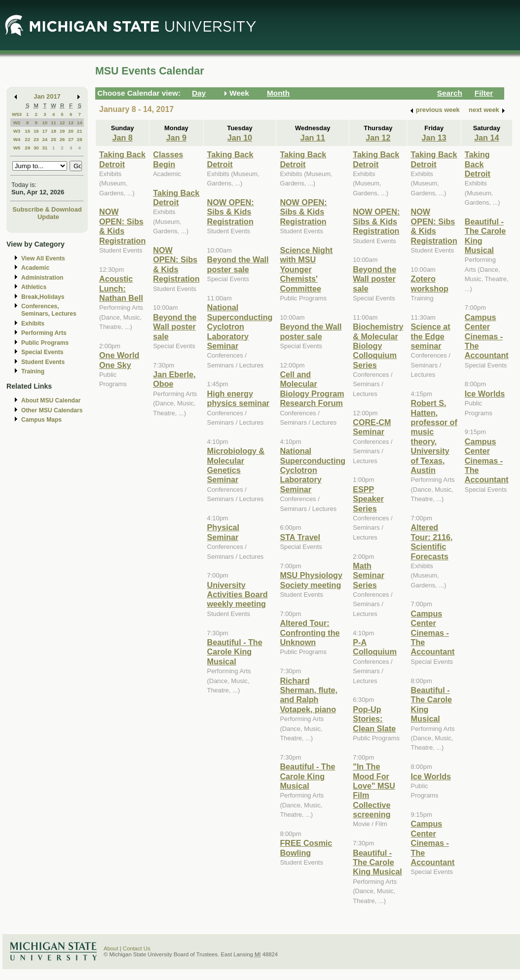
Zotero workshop (430, 283)
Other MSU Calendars (52, 410)
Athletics (34, 287)
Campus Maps (41, 420)
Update (48, 217)
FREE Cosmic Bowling (306, 848)
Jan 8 (122, 138)
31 (45, 148)
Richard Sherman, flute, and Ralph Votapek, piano (309, 695)
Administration (42, 278)
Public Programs (45, 343)
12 (62, 123)
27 (71, 139)
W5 (17, 148)
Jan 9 (176, 138)
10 (45, 123)
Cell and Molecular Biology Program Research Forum (312, 389)
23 (36, 139)
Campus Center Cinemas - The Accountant (433, 633)
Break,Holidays (43, 297)
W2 (17, 123)
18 (54, 131)
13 (71, 123)
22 (27, 139)
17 (45, 131)
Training (33, 371)
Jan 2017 (47, 96)
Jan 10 (240, 138)
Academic (35, 268)
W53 (17, 114)
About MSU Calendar (51, 400)
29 (27, 148)
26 (62, 139)
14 (80, 123)
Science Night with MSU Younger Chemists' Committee (306, 269)
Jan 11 (313, 138)
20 (71, 131)
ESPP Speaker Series (368, 499)
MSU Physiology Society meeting (311, 580)
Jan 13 (434, 138)
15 (27, 131)
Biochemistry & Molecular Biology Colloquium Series (378, 346)
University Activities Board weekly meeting (238, 595)
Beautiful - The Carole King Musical (235, 652)
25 (54, 139)
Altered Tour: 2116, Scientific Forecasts (432, 542)
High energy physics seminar (239, 398)
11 (54, 123)
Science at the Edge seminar (431, 336)
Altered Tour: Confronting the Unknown (310, 633)
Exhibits (33, 324)
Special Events (42, 352)
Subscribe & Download (47, 209)
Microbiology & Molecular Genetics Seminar (236, 465)
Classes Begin (168, 159)
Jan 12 (378, 138)
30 (36, 148)
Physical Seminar (223, 532)
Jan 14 (486, 138)
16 (36, 131)
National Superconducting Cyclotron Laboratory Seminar (240, 327)
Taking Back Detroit (122, 159)
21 (80, 131)
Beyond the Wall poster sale (175, 327)
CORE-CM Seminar (372, 427)
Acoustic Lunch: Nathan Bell (121, 288)
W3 (17, 131)
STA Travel (300, 537)
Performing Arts (44, 333)
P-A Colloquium (375, 647)
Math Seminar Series (369, 575)
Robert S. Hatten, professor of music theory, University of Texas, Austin (434, 436)
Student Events (43, 362)
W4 (17, 139)
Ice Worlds (431, 776)
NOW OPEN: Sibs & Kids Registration (122, 226)
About (111, 948)
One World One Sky (119, 360)
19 (62, 131)
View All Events (43, 258)
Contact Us (137, 948)
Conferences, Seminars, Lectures (49, 310)
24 (45, 139)
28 (80, 139)
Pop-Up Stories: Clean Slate (374, 719)
